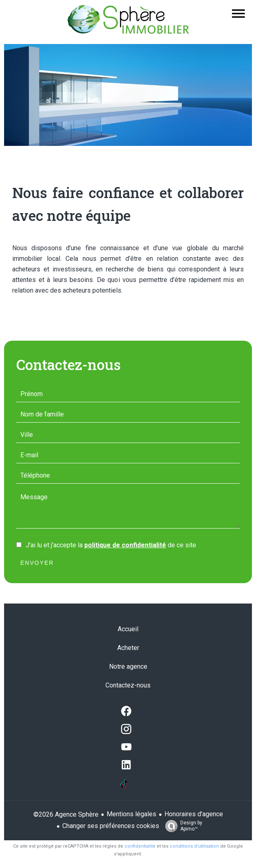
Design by (182, 826)
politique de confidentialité (125, 545)
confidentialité (140, 846)
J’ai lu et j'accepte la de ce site (111, 545)
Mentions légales (131, 814)
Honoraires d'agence (194, 814)
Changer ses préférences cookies (111, 826)
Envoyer (37, 563)
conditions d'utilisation (194, 846)
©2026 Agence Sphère (66, 814)
